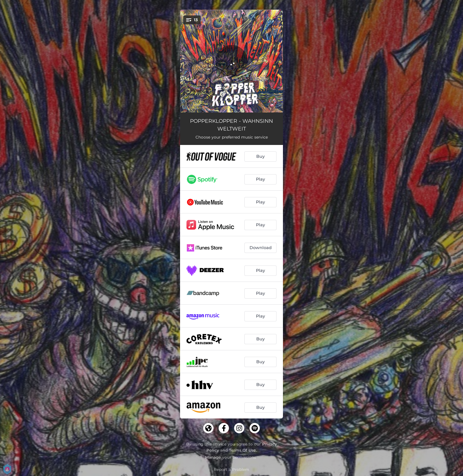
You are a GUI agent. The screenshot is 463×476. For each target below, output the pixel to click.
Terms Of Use (242, 450)
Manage (213, 457)
